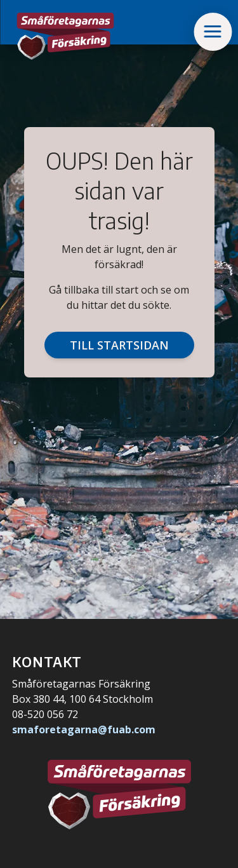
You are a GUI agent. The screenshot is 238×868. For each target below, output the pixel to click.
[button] (213, 32)
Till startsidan (119, 345)
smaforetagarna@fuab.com (84, 729)
